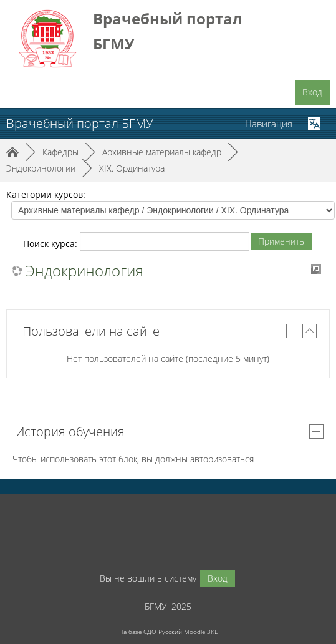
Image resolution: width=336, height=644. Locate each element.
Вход (312, 92)
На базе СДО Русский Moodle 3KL (168, 632)
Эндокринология (84, 271)
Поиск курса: (51, 244)
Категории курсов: (46, 194)
